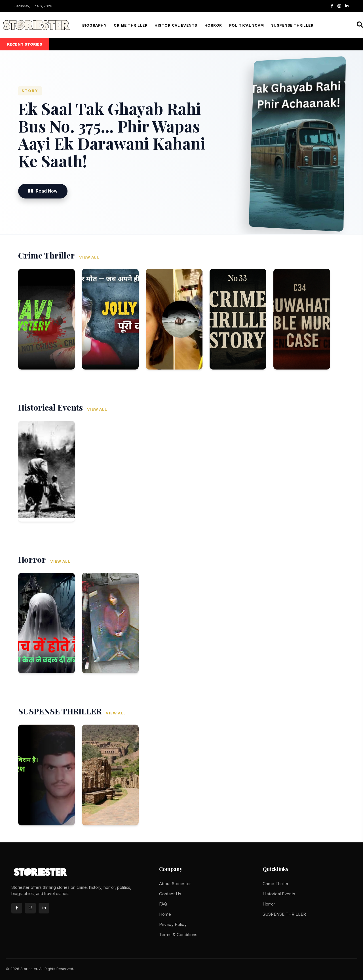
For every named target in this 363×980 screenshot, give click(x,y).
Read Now (43, 191)
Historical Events (176, 25)
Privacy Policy (173, 924)
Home (165, 914)
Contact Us (170, 894)
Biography (95, 25)
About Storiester (175, 884)
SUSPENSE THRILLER (292, 25)
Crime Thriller (131, 25)
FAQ (163, 904)
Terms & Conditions (178, 935)
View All (89, 257)
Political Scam (247, 25)
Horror (213, 25)
